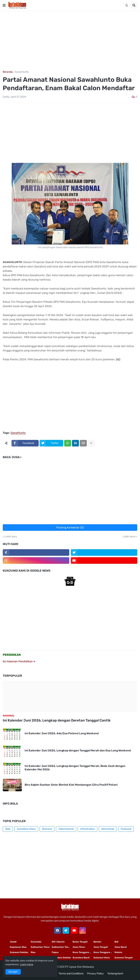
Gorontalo (36, 942)
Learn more (27, 964)
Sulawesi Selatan (19, 952)
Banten (97, 942)
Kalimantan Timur (40, 947)
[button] (4, 5)
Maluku (118, 952)
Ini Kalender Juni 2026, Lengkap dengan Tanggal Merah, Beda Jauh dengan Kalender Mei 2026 (75, 768)
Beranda (8, 72)
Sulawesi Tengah (124, 958)
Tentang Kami (115, 974)
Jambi (13, 942)
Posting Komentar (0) (70, 528)
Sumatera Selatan (61, 958)
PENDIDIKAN (12, 655)
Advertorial (108, 829)
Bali (116, 942)
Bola (8, 829)
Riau (33, 952)
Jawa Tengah (101, 947)
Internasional (66, 829)
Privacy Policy (95, 974)
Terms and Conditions (71, 974)
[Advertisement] (70, 41)
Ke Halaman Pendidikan (19, 661)
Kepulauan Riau (18, 947)
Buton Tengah (80, 942)
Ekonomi (47, 829)
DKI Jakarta (58, 942)
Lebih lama (129, 537)
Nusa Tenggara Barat (104, 952)
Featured (126, 829)
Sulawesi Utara (102, 958)
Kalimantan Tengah (62, 947)
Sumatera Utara (26, 829)
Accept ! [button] (13, 972)
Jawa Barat (121, 947)
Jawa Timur (79, 947)
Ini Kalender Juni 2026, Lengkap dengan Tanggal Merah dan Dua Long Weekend (78, 750)
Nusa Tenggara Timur (83, 952)
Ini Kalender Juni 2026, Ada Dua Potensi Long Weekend (62, 733)
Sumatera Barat (81, 958)
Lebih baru (11, 537)
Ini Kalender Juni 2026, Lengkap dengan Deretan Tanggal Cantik (57, 720)
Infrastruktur (87, 829)
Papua (55, 952)
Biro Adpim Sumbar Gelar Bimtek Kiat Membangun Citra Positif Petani (71, 785)
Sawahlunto (22, 72)
